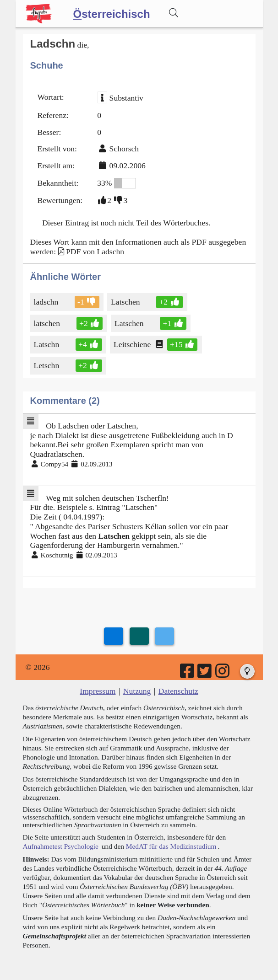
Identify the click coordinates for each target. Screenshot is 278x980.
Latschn (47, 344)
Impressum (98, 691)
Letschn (47, 365)
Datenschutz (178, 691)
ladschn (47, 302)
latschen (48, 323)
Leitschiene (133, 344)
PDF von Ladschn (95, 252)
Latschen (126, 302)
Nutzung (137, 691)
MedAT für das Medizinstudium (171, 846)
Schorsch (124, 149)
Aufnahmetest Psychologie (61, 846)
